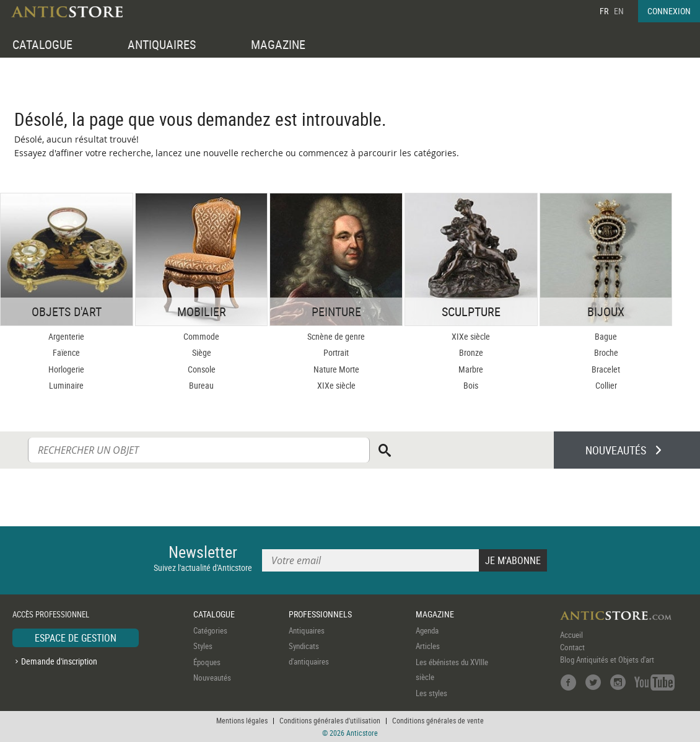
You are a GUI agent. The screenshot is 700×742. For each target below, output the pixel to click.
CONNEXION (669, 11)
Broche (606, 352)
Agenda (427, 630)
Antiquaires (307, 630)
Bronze (471, 352)
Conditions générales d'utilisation (330, 720)
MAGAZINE (278, 44)
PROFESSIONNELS (320, 614)
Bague (606, 336)
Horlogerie (66, 369)
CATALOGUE (42, 44)
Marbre (471, 369)
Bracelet (606, 369)
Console (202, 369)
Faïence (66, 352)
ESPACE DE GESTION (76, 638)
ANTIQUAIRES (162, 44)
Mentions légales (242, 720)
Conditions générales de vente (438, 720)
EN (619, 11)
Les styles (431, 693)
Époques (207, 662)
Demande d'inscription (59, 661)
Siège (202, 352)
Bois (471, 385)
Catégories (210, 630)
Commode (201, 336)
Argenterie (66, 336)
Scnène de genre (336, 336)
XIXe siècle (336, 385)
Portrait (336, 352)
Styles (203, 646)
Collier (606, 385)
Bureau (201, 385)
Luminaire (66, 385)
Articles (428, 646)
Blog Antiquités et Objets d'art (607, 660)
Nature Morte (336, 369)
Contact (572, 647)
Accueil (571, 635)
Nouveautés (212, 678)
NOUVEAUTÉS (616, 450)
